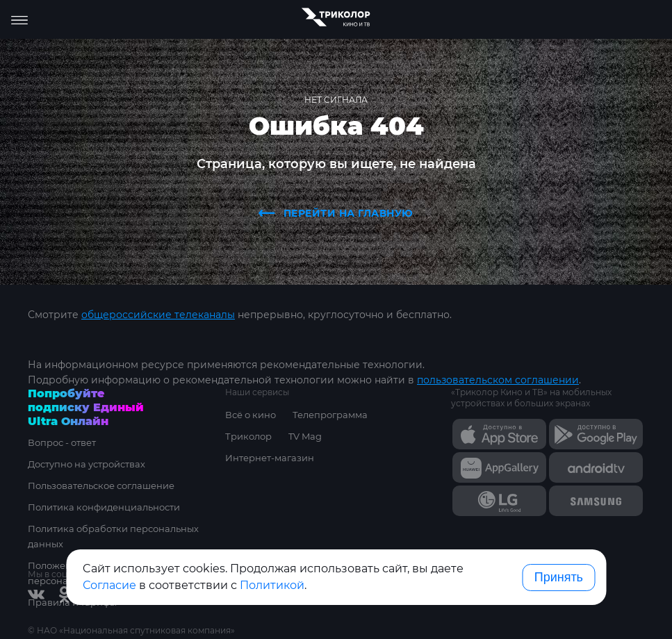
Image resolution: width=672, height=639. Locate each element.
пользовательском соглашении (498, 380)
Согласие (109, 585)
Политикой (272, 585)
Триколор (248, 436)
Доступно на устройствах (87, 464)
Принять (559, 577)
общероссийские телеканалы (158, 315)
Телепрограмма (330, 415)
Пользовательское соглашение (101, 486)
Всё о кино (251, 415)
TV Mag (305, 436)
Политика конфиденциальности (104, 507)
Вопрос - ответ (62, 442)
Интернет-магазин (270, 458)
